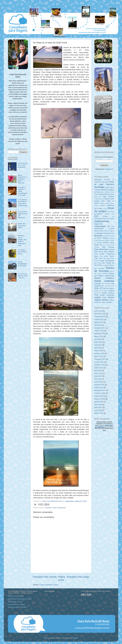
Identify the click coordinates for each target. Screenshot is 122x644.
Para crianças (108, 247)
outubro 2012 (99, 331)
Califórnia (111, 197)
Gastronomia (102, 221)
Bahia (107, 188)
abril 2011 (98, 379)
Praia (96, 258)
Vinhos (112, 300)
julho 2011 (98, 371)
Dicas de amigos (104, 210)
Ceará (106, 199)
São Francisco (106, 284)
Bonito (96, 194)
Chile (103, 201)
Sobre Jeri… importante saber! (22, 226)
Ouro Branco (103, 245)
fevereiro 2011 (99, 385)
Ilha (109, 226)
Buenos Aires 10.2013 (16, 596)
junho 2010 (98, 407)
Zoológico (109, 302)
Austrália (48, 508)
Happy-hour (99, 224)
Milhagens (106, 238)
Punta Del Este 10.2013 (17, 604)
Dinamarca (111, 212)
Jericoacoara (99, 229)
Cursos (105, 209)
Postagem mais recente (45, 577)
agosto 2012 (99, 336)
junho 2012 (98, 342)
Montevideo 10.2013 (15, 602)
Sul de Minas (104, 291)
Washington (102, 302)
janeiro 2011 (99, 387)
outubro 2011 (99, 362)
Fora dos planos (109, 219)
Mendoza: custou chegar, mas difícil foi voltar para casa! (22, 240)
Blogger (75, 638)
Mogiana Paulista (104, 240)
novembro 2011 (100, 359)
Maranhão (107, 233)
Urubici (102, 295)
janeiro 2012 (99, 356)
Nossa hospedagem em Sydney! (22, 264)
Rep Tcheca (98, 263)
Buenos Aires (109, 194)
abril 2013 (98, 325)
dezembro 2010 (100, 390)
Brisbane (101, 194)
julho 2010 (98, 405)
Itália (113, 226)
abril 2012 (98, 348)
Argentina (110, 184)
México (99, 238)
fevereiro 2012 (99, 353)
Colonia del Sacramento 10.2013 (20, 599)
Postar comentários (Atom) (49, 585)
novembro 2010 (100, 393)
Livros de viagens (109, 231)
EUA (96, 216)
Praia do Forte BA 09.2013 (17, 607)
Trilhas (104, 293)
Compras (102, 205)
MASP (112, 233)
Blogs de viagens (108, 190)
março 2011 (99, 382)
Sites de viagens (109, 288)
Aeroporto (98, 180)
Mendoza (98, 236)
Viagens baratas (101, 300)
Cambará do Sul (99, 199)
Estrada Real (109, 214)
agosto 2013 (99, 322)
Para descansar (101, 249)
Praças (112, 256)
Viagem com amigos (104, 297)
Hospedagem (100, 226)
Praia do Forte (104, 258)
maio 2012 (98, 345)
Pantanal (97, 247)
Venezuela (110, 295)
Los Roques (99, 233)
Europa (105, 216)
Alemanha (105, 182)
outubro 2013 (99, 319)
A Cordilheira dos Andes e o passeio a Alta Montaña (23, 203)
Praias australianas (59, 508)
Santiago (98, 284)
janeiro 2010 (99, 413)
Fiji (113, 216)
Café (105, 196)
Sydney (111, 291)
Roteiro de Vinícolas (104, 269)
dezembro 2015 (100, 314)
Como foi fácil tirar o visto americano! (23, 165)
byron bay (98, 197)
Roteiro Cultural (103, 265)
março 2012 (99, 351)
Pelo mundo (99, 254)
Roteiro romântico (104, 278)
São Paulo (111, 286)
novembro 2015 (100, 317)
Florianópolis (98, 219)
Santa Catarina (104, 281)
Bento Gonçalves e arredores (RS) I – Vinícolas (22, 179)
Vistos (96, 302)
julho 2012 (98, 339)
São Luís (104, 286)
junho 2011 (98, 373)
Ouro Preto (111, 245)
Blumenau (98, 192)
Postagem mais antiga (78, 577)
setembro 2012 (100, 334)
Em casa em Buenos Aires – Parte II (23, 276)
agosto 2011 (99, 368)
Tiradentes (97, 293)
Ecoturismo (98, 214)
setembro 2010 (100, 399)
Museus (106, 243)
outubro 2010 (99, 396)
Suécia (96, 291)
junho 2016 (98, 311)
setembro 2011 (100, 365)
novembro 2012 (100, 328)
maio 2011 (98, 376)
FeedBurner (109, 169)
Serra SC (98, 288)
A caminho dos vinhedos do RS (23, 252)
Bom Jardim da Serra (108, 192)
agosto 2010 (99, 402)
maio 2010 (98, 410)
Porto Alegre (104, 256)
